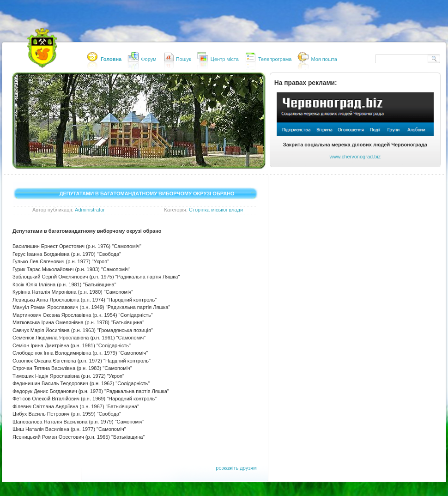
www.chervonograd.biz (355, 157)
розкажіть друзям (236, 468)
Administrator (90, 210)
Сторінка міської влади (216, 210)
